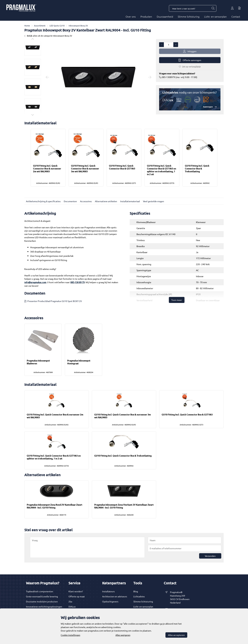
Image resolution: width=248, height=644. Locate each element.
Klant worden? (76, 591)
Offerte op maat (77, 596)
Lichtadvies (139, 596)
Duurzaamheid (165, 16)
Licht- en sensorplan (215, 16)
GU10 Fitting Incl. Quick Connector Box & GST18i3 (122, 167)
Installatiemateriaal (130, 201)
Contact (236, 16)
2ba (70, 601)
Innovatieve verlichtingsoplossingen (44, 607)
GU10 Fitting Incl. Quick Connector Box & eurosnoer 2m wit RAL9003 (47, 169)
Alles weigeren (123, 635)
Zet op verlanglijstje (190, 67)
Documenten (70, 201)
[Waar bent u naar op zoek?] (213, 8)
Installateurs (108, 591)
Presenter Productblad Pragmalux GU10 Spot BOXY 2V (55, 301)
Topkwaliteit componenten (40, 591)
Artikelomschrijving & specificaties (43, 201)
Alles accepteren (176, 635)
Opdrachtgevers (110, 601)
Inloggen (190, 51)
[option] (33, 47)
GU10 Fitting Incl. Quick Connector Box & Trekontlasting (197, 169)
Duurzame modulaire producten (42, 601)
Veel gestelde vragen (153, 201)
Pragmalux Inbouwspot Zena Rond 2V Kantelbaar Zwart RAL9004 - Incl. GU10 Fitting (54, 506)
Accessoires (86, 201)
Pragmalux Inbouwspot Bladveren (38, 362)
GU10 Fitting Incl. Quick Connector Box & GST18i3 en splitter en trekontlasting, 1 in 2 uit (161, 170)
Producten (146, 16)
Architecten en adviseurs (115, 596)
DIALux (72, 607)
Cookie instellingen (70, 635)
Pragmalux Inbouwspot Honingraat (79, 362)
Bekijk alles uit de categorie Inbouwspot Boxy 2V (48, 36)
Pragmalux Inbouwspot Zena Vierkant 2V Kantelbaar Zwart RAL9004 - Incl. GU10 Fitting (124, 506)
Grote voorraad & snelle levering (42, 596)
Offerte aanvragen (190, 60)
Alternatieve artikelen (106, 201)
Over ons (131, 16)
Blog (136, 591)
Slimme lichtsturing (189, 16)
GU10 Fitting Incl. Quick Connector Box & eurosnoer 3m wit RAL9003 (85, 169)
